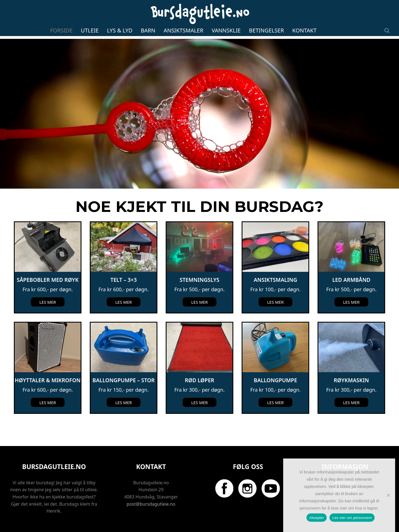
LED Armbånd (351, 280)
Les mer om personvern (352, 518)
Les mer (48, 302)
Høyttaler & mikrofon (48, 380)
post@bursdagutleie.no (151, 504)
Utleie (90, 30)
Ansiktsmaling (276, 280)
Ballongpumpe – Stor (124, 380)
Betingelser (267, 30)
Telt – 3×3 (124, 280)
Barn (148, 30)
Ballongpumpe (275, 380)
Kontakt (305, 30)
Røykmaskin (351, 380)
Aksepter (317, 518)
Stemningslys (199, 280)
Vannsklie (226, 30)
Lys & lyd (120, 30)
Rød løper (199, 380)
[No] (388, 495)
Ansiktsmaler (184, 30)
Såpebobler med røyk (48, 280)
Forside (61, 30)
